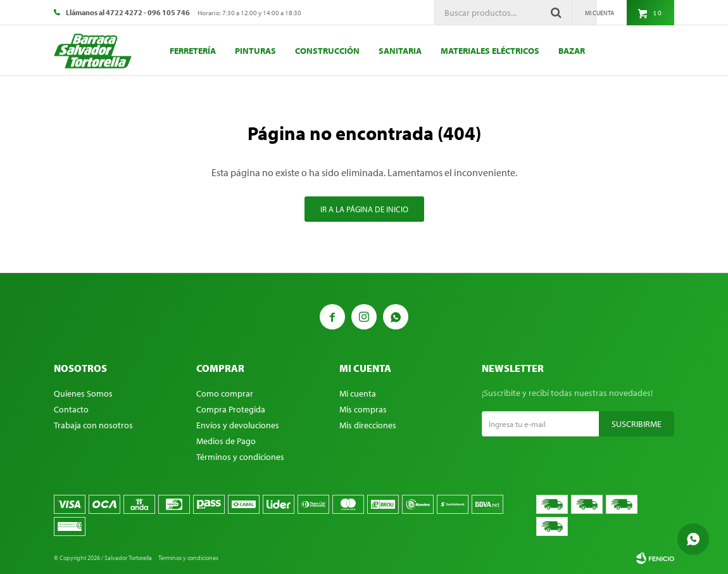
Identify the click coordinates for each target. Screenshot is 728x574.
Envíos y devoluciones (238, 425)
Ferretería (193, 51)
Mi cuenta (358, 393)
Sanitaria (400, 51)
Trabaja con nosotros (93, 425)
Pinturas (255, 51)
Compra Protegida (231, 409)
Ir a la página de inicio (364, 209)
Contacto (71, 409)
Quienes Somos (83, 393)
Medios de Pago (226, 441)
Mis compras (363, 409)
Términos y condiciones (240, 457)
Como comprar (225, 393)
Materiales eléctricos (490, 51)
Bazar (572, 51)
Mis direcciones (368, 425)
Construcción (327, 51)
